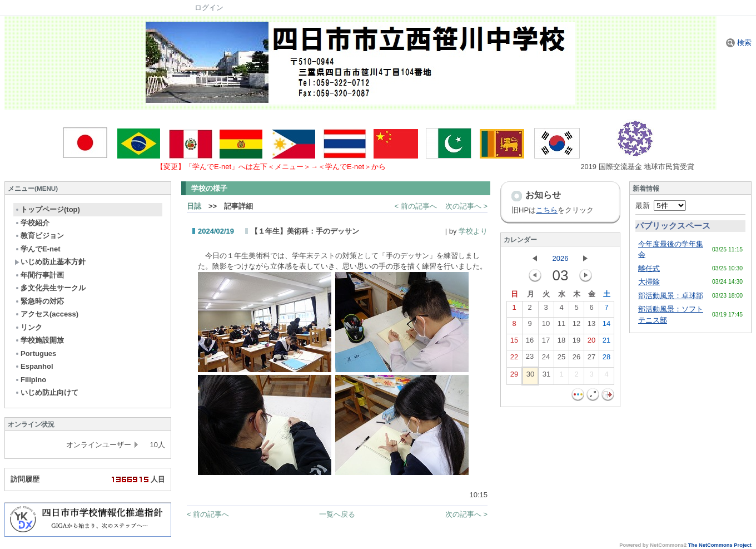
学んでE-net (38, 249)
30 (530, 377)
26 (576, 359)
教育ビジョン (39, 236)
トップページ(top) (47, 209)
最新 (661, 206)
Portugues (35, 353)
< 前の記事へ (416, 206)
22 (514, 359)
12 (576, 326)
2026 (561, 258)
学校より (473, 231)
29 (514, 377)
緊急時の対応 (39, 301)
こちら (547, 210)
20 (591, 343)
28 (606, 359)
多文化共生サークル (50, 288)
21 (606, 343)
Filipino (30, 380)
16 (530, 343)
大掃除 (649, 282)
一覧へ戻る (337, 514)
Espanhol (34, 366)
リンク (28, 327)
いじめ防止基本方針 (50, 262)
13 (591, 326)
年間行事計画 (39, 275)
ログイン (209, 8)
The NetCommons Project (720, 545)
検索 (739, 43)
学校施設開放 (39, 340)
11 (561, 326)
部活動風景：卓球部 (671, 296)
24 (546, 359)
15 (514, 343)
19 (576, 343)
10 (546, 326)
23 (530, 359)
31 (546, 377)
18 (561, 343)
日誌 (194, 206)
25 (561, 359)
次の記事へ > (466, 206)
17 (546, 343)
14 (606, 326)
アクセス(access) (46, 314)
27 (591, 359)
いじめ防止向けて (46, 392)
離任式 (649, 268)
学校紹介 (32, 223)
